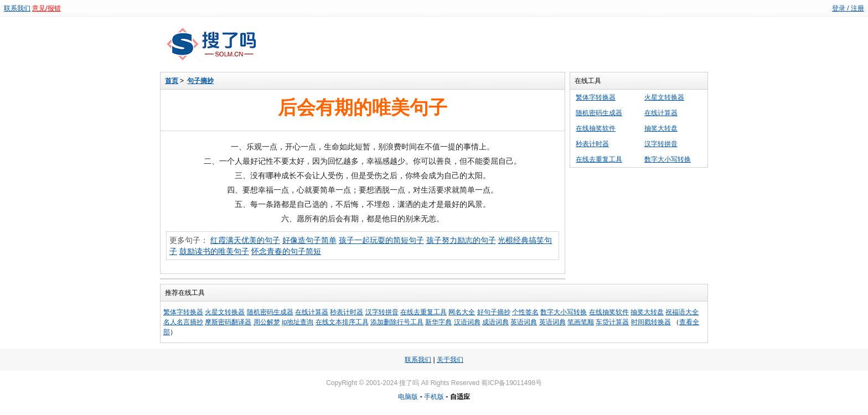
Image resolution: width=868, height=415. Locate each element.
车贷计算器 (612, 322)
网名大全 (462, 312)
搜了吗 (409, 383)
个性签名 (525, 312)
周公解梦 (267, 322)
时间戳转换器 (651, 322)
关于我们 (450, 360)
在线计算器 (661, 113)
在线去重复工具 (599, 159)
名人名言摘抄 (183, 322)
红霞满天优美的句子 (245, 240)
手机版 (434, 397)
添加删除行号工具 (397, 322)
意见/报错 (46, 8)
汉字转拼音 (661, 144)
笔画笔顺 (581, 322)
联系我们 (17, 8)
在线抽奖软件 (596, 128)
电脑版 (408, 397)
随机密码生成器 (599, 113)
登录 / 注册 (848, 8)
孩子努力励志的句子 (461, 240)
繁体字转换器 (596, 97)
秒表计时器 (592, 144)
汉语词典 (467, 322)
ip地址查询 (298, 322)
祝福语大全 (682, 312)
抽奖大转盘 (661, 128)
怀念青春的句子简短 (286, 251)
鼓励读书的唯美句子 (214, 251)
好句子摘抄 (494, 312)
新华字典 (438, 322)
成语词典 (495, 322)
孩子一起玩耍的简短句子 (381, 240)
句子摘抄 (200, 81)
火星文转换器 (664, 97)
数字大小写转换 (668, 159)
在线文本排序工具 (342, 322)
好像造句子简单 (309, 240)
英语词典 (524, 322)
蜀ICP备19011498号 (511, 383)
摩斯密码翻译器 (228, 322)
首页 (172, 81)
